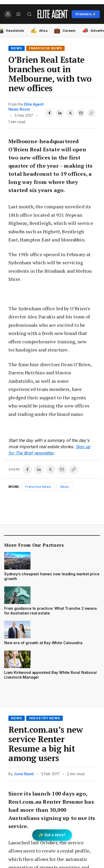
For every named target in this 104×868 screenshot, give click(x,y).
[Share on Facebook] (49, 113)
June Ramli (24, 774)
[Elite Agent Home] (53, 14)
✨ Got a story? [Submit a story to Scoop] (52, 835)
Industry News (45, 718)
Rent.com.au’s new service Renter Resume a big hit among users (46, 744)
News (17, 48)
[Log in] (8, 14)
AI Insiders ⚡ (86, 14)
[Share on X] (70, 113)
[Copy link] (91, 113)
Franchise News (45, 48)
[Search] (29, 14)
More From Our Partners (34, 545)
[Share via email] (81, 113)
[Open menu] (18, 14)
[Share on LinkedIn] (60, 113)
